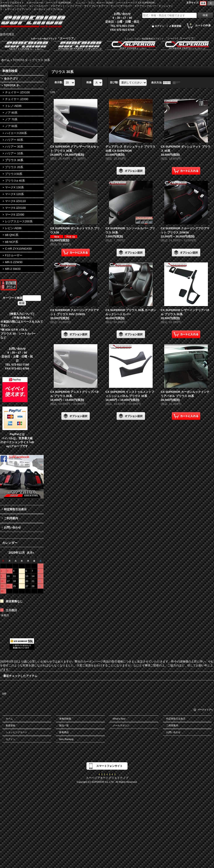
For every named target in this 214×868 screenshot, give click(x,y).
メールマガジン (121, 725)
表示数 (59, 82)
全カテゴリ (11, 79)
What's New (119, 719)
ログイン (159, 26)
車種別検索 (65, 719)
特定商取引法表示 (15, 509)
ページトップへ (205, 710)
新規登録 (176, 26)
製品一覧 (64, 725)
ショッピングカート (16, 732)
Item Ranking (66, 739)
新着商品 (64, 732)
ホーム (9, 719)
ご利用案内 (11, 518)
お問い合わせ (12, 527)
